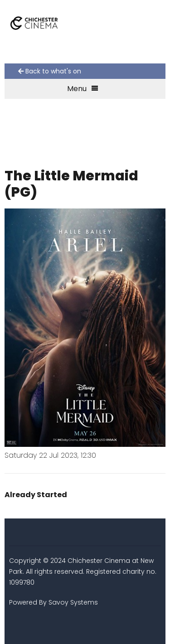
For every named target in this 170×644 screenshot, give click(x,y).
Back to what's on (50, 71)
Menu (83, 89)
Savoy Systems (73, 602)
